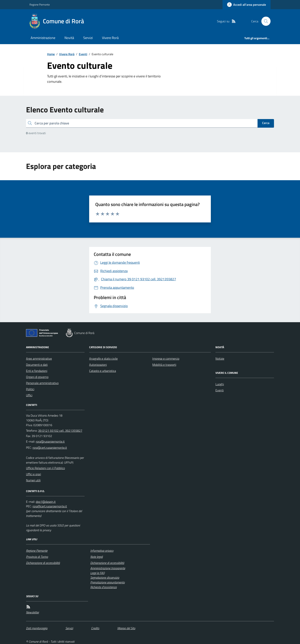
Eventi (83, 54)
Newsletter (33, 612)
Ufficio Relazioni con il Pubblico (45, 468)
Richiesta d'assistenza (104, 587)
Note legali (97, 557)
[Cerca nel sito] (264, 21)
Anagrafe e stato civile (103, 358)
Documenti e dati (37, 365)
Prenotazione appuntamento (108, 582)
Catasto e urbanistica (103, 371)
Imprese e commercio (166, 358)
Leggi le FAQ (97, 573)
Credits (95, 628)
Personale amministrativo (42, 383)
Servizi (88, 38)
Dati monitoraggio (37, 628)
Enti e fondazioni (37, 371)
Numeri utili (33, 480)
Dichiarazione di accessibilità (43, 563)
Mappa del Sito (126, 628)
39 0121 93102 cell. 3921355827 (60, 431)
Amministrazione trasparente (108, 568)
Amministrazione (43, 38)
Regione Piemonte (40, 4)
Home (51, 54)
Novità (69, 38)
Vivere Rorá (67, 54)
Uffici (29, 395)
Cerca (266, 123)
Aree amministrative (39, 358)
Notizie (220, 358)
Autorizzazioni (98, 365)
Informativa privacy (102, 551)
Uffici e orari (33, 474)
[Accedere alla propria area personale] (247, 5)
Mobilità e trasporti (164, 365)
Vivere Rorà (110, 38)
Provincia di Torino (37, 557)
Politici (30, 389)
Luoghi (220, 384)
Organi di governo (37, 377)
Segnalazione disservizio (105, 577)
